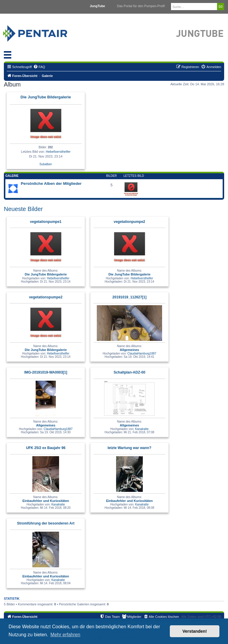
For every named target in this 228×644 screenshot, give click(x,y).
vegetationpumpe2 (129, 222)
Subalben (46, 164)
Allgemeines (130, 350)
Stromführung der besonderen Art (46, 523)
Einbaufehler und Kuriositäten (46, 501)
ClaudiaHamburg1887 (142, 354)
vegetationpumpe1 (46, 222)
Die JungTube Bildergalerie (46, 97)
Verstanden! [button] (195, 631)
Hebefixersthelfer (58, 152)
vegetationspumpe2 (46, 297)
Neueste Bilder (23, 209)
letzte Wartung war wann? (129, 448)
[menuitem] (39, 67)
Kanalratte (142, 429)
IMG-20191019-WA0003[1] (46, 372)
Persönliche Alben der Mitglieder (51, 184)
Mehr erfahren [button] (65, 635)
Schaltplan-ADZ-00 (130, 372)
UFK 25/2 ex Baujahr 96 (46, 448)
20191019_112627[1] (130, 297)
